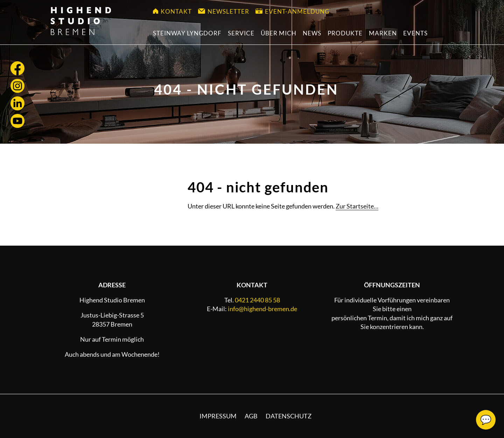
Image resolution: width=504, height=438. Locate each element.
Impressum (218, 416)
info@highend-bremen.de (262, 309)
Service (241, 33)
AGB (251, 416)
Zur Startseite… (357, 206)
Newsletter (224, 11)
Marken (383, 33)
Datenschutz (289, 416)
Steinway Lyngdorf (187, 33)
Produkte (345, 33)
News (312, 33)
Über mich (279, 33)
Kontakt (172, 11)
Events (415, 33)
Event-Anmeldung (292, 11)
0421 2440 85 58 (257, 300)
